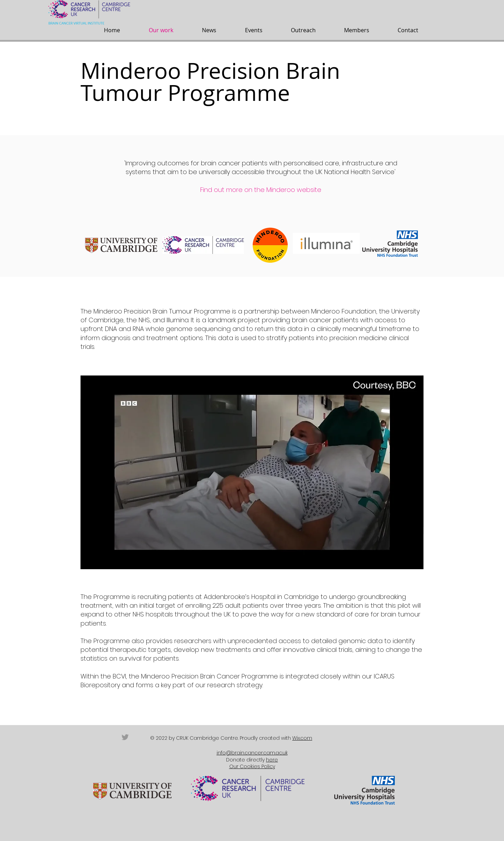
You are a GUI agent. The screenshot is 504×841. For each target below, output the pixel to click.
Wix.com (302, 738)
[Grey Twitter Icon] (125, 737)
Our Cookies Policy (252, 766)
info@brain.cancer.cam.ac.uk (252, 753)
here (272, 760)
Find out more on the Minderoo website (261, 190)
